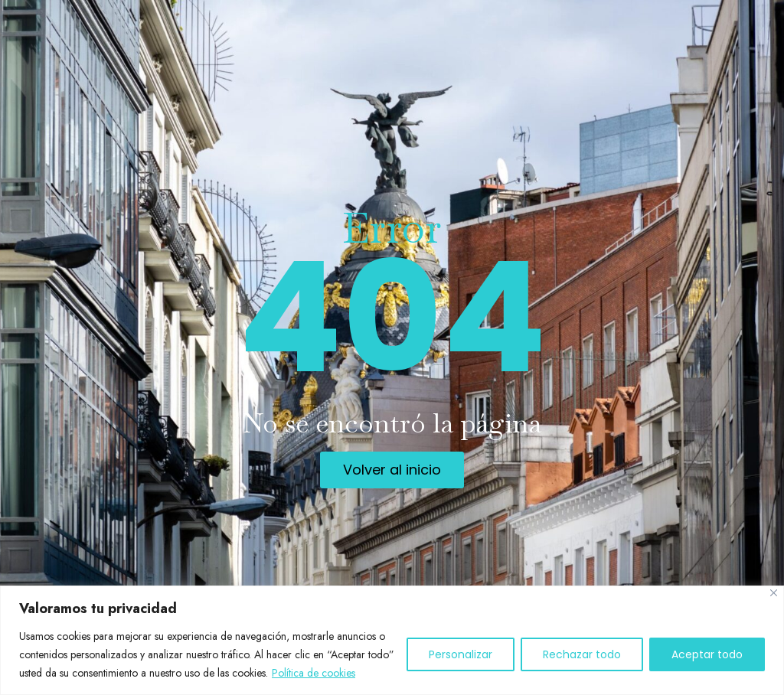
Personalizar (461, 654)
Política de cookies (314, 673)
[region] (392, 640)
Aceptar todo (707, 654)
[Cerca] (774, 593)
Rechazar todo (582, 654)
